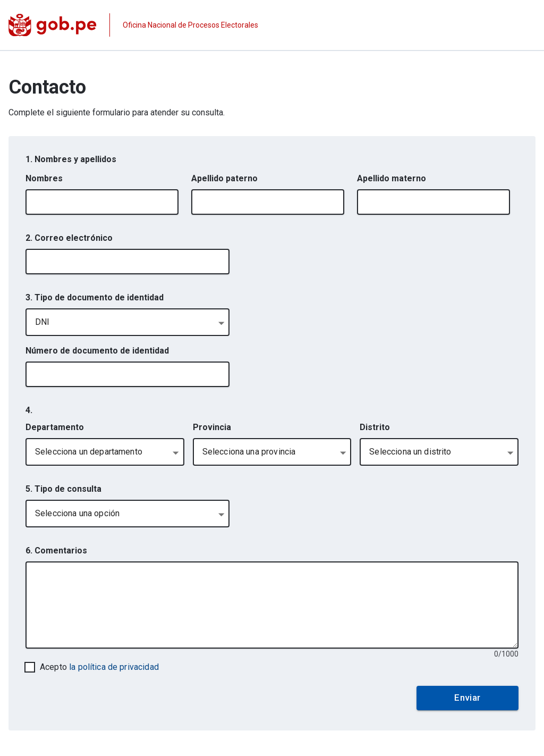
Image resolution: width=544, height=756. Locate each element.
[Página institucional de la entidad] (133, 25)
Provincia (212, 427)
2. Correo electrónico (69, 238)
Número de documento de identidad (97, 351)
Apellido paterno (224, 178)
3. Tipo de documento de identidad (95, 297)
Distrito (375, 427)
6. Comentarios (56, 551)
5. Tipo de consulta (63, 489)
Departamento (55, 427)
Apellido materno (392, 178)
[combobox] (127, 322)
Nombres (44, 178)
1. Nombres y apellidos (71, 159)
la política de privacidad (114, 667)
